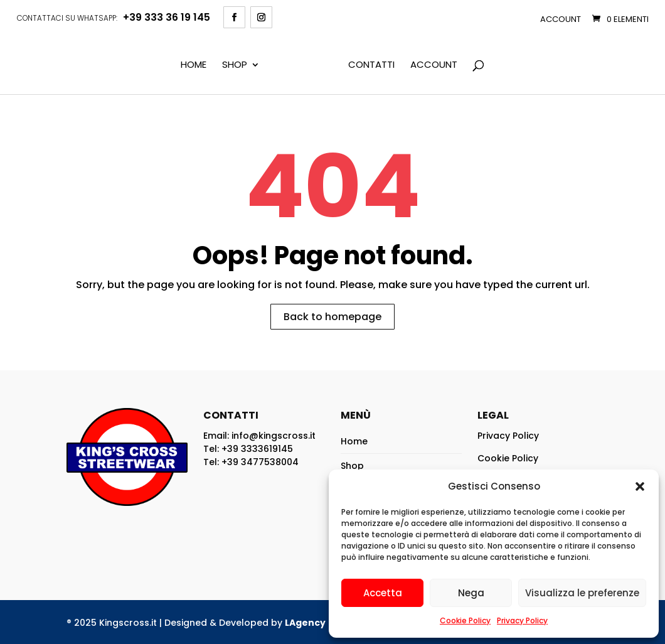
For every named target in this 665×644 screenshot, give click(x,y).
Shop (235, 65)
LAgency (305, 623)
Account (561, 19)
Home (194, 65)
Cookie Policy (465, 620)
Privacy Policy (522, 620)
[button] (640, 486)
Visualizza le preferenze (582, 593)
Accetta (383, 593)
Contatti (371, 65)
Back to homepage (332, 317)
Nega (471, 593)
